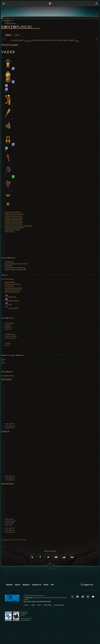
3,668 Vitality (8, 266)
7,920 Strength (9, 262)
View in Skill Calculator (9, 279)
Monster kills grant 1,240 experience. (15, 268)
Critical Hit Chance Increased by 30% (15, 269)
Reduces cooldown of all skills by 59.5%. (16, 264)
